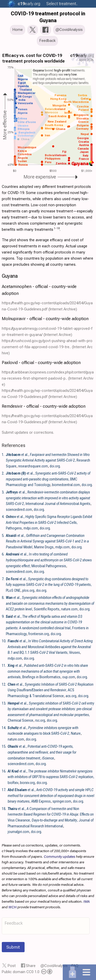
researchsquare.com (33, 466)
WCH (13, 907)
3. (3, 492)
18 (58, 228)
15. (4, 746)
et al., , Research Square (48, 460)
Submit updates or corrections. (28, 432)
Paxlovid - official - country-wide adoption (41, 362)
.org (28, 4)
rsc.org (40, 720)
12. (4, 684)
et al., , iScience (42, 752)
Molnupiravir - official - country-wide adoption (45, 319)
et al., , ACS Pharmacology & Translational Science (51, 690)
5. (3, 536)
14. (4, 728)
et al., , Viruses (50, 647)
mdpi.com (31, 528)
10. (4, 641)
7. (3, 579)
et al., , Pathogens (49, 522)
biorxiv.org (27, 783)
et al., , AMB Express (51, 796)
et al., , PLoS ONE (49, 585)
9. (3, 616)
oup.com (69, 677)
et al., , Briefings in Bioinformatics (48, 671)
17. (4, 790)
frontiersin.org (39, 634)
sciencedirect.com (19, 510)
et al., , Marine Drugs (47, 541)
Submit (13, 947)
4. (3, 517)
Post (12, 966)
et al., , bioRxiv (51, 777)
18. (4, 809)
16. (4, 771)
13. (4, 703)
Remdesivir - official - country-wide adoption (44, 406)
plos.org (28, 590)
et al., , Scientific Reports (50, 603)
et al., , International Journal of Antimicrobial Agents (48, 498)
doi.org (55, 466)
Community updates (60, 856)
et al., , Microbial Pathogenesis (49, 560)
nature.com (69, 609)
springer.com (62, 801)
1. (3, 455)
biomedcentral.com (66, 485)
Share (31, 966)
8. (3, 598)
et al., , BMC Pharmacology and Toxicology (48, 479)
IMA (87, 901)
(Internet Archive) (63, 309)
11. (4, 666)
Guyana (10, 276)
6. (3, 554)
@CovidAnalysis (54, 966)
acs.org (71, 696)
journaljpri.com (18, 832)
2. (3, 473)
